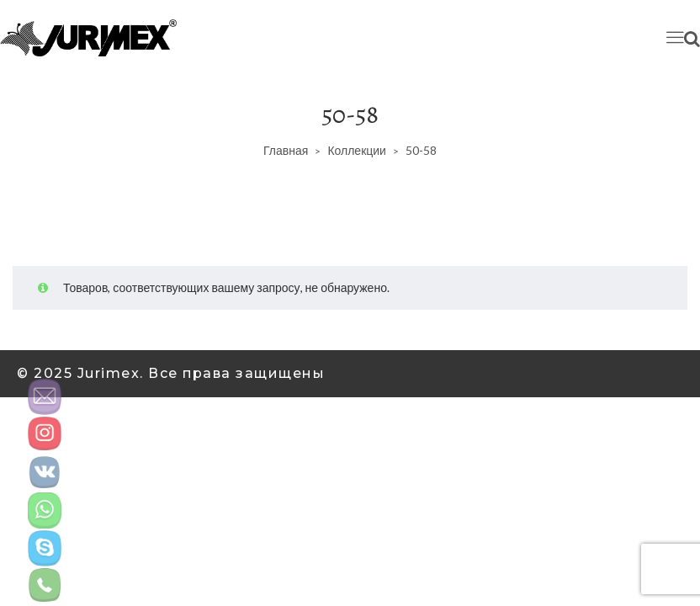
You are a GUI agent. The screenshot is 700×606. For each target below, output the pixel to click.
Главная (286, 150)
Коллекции (357, 150)
